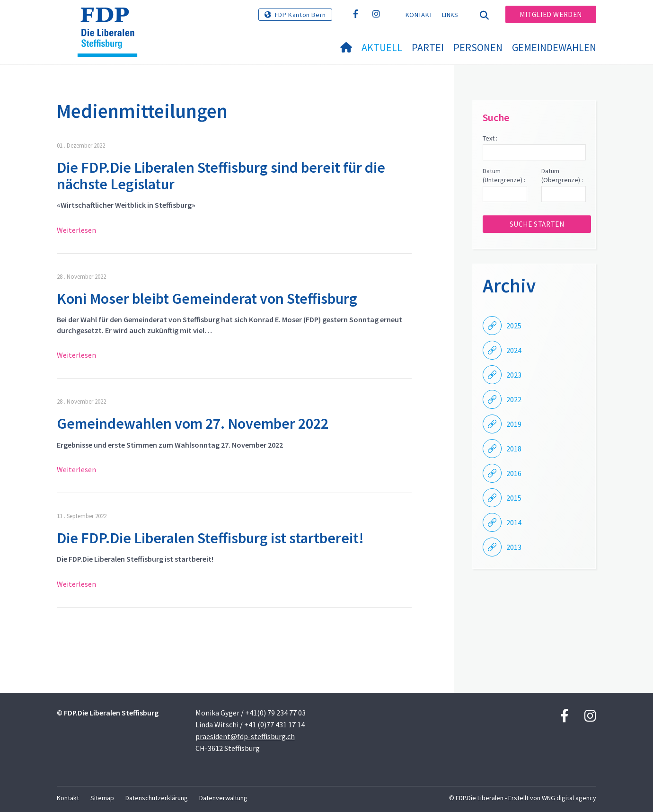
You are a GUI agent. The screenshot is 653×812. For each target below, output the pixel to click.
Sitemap (102, 798)
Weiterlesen (76, 230)
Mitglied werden (551, 14)
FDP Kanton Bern (300, 15)
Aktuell (382, 47)
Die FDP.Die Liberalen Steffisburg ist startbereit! (210, 538)
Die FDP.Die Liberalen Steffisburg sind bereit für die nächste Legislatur (221, 176)
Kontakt (419, 15)
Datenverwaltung (223, 798)
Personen (478, 47)
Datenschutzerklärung (157, 798)
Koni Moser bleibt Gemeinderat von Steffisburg (207, 299)
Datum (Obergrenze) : (562, 176)
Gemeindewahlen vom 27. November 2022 (193, 424)
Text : (490, 138)
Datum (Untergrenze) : (504, 176)
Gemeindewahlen (554, 47)
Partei (428, 47)
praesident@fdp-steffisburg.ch (245, 736)
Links (450, 15)
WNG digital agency (569, 798)
